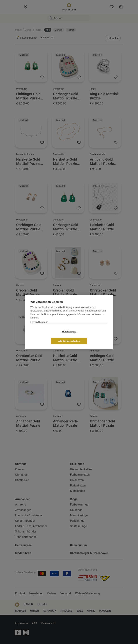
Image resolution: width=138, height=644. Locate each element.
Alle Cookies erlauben (90, 336)
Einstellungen (48, 336)
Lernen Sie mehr (39, 327)
